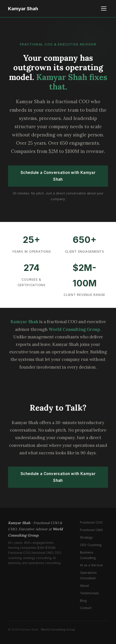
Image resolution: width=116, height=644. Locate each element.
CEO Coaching (91, 545)
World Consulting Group (58, 630)
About (84, 586)
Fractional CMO (91, 530)
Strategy (86, 537)
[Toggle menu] (104, 9)
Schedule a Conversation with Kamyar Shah (58, 176)
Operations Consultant (88, 575)
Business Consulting (88, 555)
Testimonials (89, 593)
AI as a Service (91, 565)
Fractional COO (91, 522)
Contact (86, 608)
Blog (83, 601)
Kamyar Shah (23, 8)
